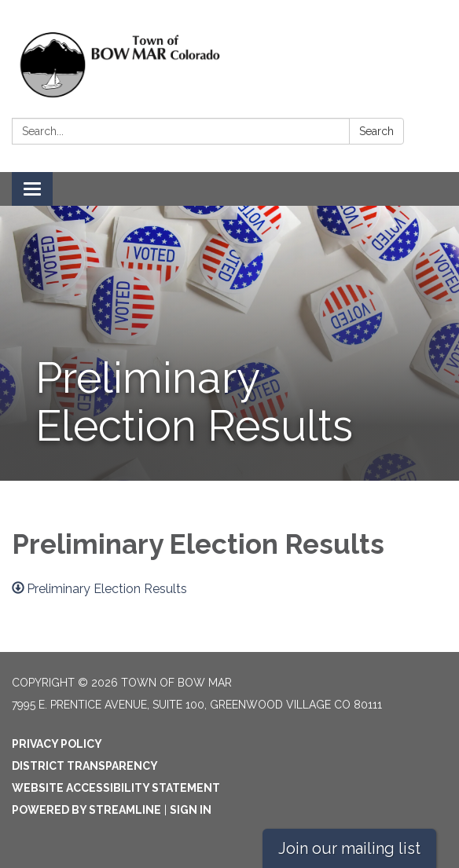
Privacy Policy (57, 744)
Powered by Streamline (86, 810)
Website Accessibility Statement (116, 788)
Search (376, 131)
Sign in (191, 810)
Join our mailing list (349, 848)
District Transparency (85, 766)
